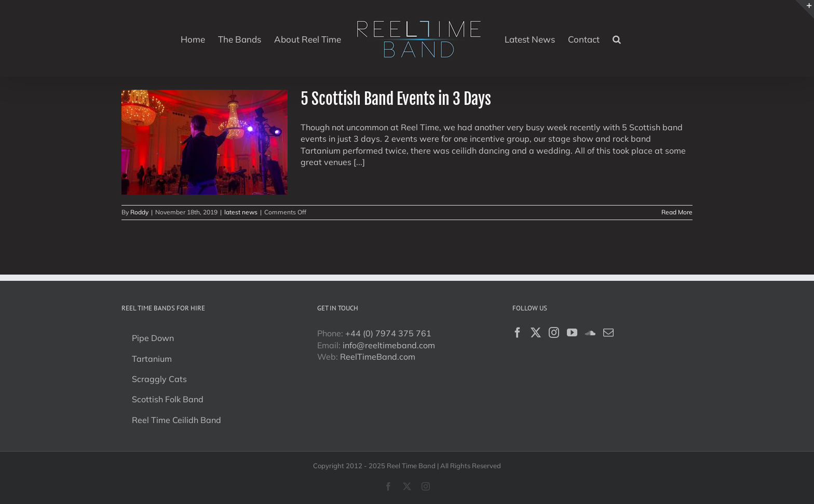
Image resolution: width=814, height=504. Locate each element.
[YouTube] (572, 333)
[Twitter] (536, 333)
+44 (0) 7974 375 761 (388, 333)
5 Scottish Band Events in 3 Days (396, 99)
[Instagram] (554, 333)
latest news (241, 212)
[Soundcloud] (590, 333)
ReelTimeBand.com (378, 357)
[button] (617, 38)
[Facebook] (518, 333)
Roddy (139, 212)
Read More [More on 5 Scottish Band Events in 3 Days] (677, 212)
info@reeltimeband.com (389, 345)
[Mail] (608, 333)
